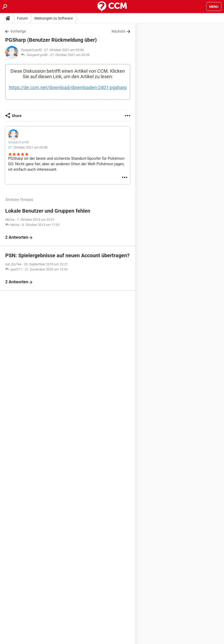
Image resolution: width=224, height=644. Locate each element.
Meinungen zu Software (54, 18)
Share (17, 116)
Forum (22, 18)
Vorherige (18, 31)
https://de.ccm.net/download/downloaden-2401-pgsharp (68, 87)
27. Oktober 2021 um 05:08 (70, 55)
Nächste (118, 31)
